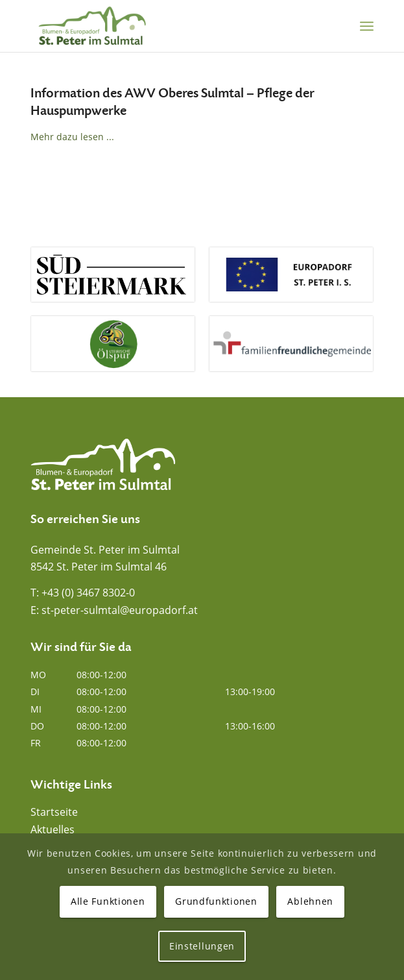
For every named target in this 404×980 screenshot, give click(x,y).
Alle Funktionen (108, 901)
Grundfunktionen (216, 901)
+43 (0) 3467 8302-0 (88, 593)
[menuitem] (367, 26)
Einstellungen (202, 946)
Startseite (54, 812)
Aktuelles (53, 829)
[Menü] (367, 26)
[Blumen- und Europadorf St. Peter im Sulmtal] (168, 26)
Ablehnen (310, 901)
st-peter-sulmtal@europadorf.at (120, 610)
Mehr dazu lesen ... (72, 137)
